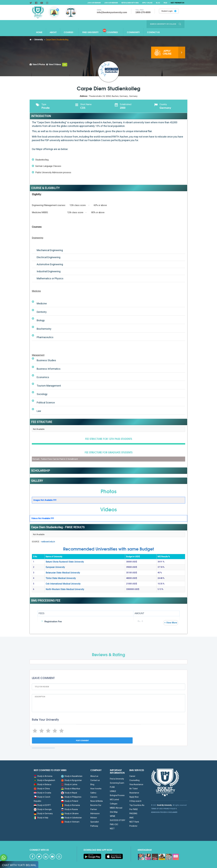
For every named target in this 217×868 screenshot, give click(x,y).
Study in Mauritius (71, 789)
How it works (96, 789)
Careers (94, 797)
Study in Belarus (43, 784)
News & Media (97, 801)
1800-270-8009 (142, 12)
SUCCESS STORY (118, 820)
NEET (112, 829)
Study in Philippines (71, 797)
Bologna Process (117, 795)
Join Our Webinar (108, 3)
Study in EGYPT (42, 805)
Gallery (93, 793)
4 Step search (135, 801)
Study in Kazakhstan (72, 776)
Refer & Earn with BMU (128, 3)
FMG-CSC (114, 824)
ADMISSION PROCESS (159, 812)
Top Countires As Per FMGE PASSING (137, 809)
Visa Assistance (136, 784)
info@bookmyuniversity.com (111, 12)
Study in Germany (43, 813)
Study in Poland (70, 801)
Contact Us (153, 32)
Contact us (95, 780)
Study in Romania (70, 805)
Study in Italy (41, 818)
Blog (157, 3)
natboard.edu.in (48, 542)
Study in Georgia (43, 809)
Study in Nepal (69, 793)
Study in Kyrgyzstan (71, 780)
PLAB (112, 787)
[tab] (37, 64)
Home (39, 32)
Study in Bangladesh (44, 780)
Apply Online (146, 3)
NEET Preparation (177, 3)
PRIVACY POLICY (170, 809)
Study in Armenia (43, 776)
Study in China (42, 789)
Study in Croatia (42, 793)
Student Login (168, 11)
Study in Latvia (69, 784)
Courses (69, 32)
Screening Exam (117, 783)
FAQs (164, 3)
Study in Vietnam (70, 822)
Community (133, 32)
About (53, 32)
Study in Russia (69, 809)
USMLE (113, 791)
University (39, 40)
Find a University (117, 779)
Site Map (114, 812)
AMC (132, 818)
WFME (113, 816)
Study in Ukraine (70, 813)
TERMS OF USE (157, 809)
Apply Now (134, 797)
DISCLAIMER (173, 812)
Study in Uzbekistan (71, 818)
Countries (111, 31)
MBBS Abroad (116, 808)
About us (94, 776)
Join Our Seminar (90, 3)
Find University (90, 32)
